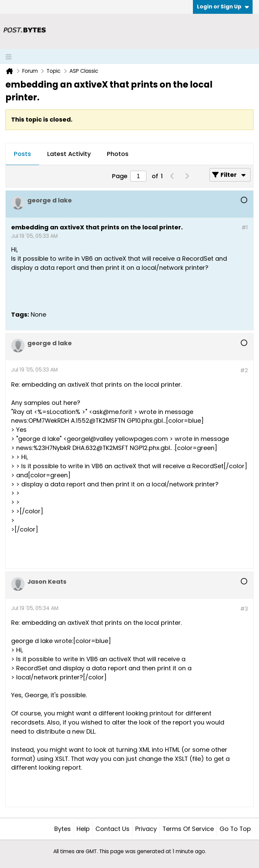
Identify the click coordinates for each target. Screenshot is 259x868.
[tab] (22, 154)
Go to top (235, 829)
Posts (22, 154)
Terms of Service (188, 829)
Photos (118, 154)
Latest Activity (69, 154)
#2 (244, 370)
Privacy (146, 829)
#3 (244, 609)
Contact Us (112, 829)
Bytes (63, 829)
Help (83, 829)
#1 (245, 228)
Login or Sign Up (223, 7)
